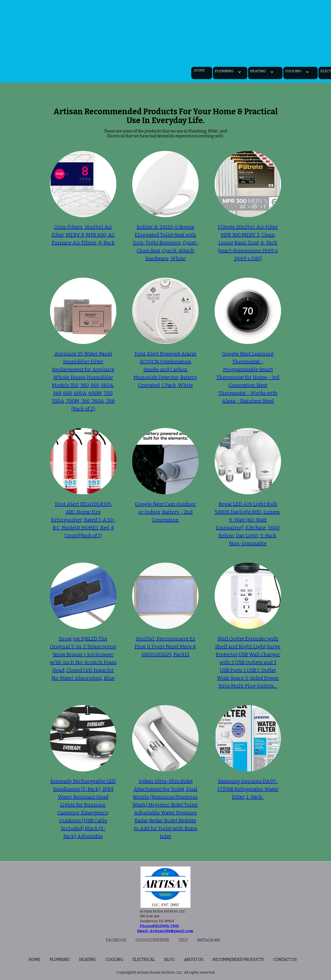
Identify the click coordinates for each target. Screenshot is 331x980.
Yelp (183, 940)
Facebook (116, 940)
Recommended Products (238, 959)
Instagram (208, 940)
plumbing (60, 959)
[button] (223, 72)
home (35, 959)
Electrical (144, 959)
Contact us (285, 959)
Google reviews (152, 940)
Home (199, 70)
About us (194, 959)
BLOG (170, 959)
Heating (88, 959)
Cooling (114, 959)
